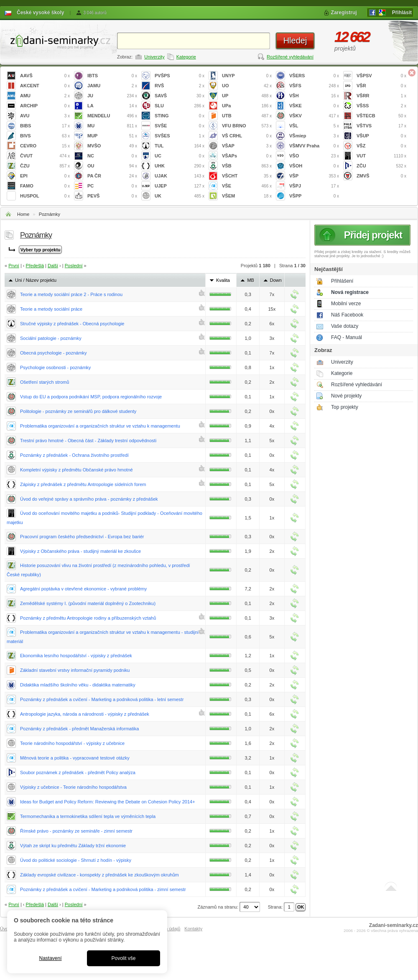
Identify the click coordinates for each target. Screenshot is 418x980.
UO (247, 86)
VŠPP (314, 196)
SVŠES (180, 136)
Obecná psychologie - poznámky (54, 353)
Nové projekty (346, 396)
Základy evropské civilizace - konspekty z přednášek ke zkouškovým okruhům (99, 875)
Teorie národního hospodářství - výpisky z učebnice (72, 743)
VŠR (381, 86)
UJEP (180, 186)
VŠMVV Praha (314, 146)
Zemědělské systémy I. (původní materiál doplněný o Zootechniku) (88, 603)
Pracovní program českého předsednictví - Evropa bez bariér (82, 537)
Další (53, 266)
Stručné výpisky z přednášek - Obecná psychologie (72, 324)
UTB (247, 116)
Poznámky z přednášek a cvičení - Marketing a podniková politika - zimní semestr (103, 889)
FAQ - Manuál (347, 337)
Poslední (74, 266)
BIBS (45, 126)
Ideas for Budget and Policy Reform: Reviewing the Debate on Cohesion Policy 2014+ (108, 802)
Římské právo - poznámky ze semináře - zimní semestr (76, 831)
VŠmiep (314, 136)
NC (112, 156)
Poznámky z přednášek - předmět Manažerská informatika (79, 729)
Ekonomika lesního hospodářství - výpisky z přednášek (76, 656)
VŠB (247, 166)
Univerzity (154, 57)
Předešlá (35, 266)
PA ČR (112, 176)
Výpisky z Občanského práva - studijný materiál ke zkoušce (80, 551)
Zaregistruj (344, 13)
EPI (45, 176)
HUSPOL (45, 196)
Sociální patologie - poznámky (51, 338)
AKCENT (45, 86)
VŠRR (381, 96)
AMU (45, 96)
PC (112, 186)
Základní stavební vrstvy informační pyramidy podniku (75, 670)
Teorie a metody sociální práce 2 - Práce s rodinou (71, 294)
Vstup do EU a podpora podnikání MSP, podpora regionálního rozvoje (91, 397)
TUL (180, 146)
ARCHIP (45, 106)
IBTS (112, 76)
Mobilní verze (346, 304)
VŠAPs (247, 156)
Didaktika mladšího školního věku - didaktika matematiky (78, 685)
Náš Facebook (347, 315)
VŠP (314, 176)
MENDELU (112, 116)
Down (276, 280)
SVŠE (180, 126)
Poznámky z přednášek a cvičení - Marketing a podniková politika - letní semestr (102, 699)
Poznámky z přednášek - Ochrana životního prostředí (74, 455)
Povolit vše (123, 958)
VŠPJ (314, 186)
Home (23, 214)
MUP (112, 136)
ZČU (381, 166)
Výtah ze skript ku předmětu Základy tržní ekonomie (73, 846)
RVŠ (180, 86)
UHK (180, 166)
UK (180, 196)
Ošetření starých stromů (45, 382)
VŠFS (314, 86)
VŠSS (381, 106)
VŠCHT (247, 176)
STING (180, 116)
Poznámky (50, 214)
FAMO (45, 186)
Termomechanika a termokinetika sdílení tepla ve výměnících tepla (88, 816)
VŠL (314, 126)
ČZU (45, 166)
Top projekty (345, 407)
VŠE (247, 186)
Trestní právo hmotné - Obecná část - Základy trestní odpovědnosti (88, 441)
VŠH (314, 96)
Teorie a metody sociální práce (51, 309)
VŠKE (314, 106)
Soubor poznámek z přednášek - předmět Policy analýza (78, 772)
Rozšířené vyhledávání (290, 57)
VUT (381, 156)
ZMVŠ (381, 176)
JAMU (112, 86)
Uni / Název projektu (36, 280)
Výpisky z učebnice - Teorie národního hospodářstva (73, 787)
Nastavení (50, 958)
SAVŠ (180, 96)
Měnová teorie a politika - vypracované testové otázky (75, 758)
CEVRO (45, 146)
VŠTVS (381, 126)
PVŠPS (180, 76)
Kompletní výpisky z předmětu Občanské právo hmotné (76, 470)
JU (112, 96)
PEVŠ (112, 196)
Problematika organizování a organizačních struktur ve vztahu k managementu (100, 426)
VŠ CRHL (247, 136)
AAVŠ (45, 76)
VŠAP (247, 146)
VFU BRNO (247, 126)
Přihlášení (342, 281)
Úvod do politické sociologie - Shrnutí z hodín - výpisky (76, 860)
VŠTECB (381, 116)
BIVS (45, 136)
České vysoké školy (40, 13)
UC (180, 156)
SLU (180, 106)
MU (112, 126)
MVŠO (112, 146)
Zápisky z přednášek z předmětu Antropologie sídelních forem (83, 484)
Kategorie (186, 57)
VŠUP (381, 136)
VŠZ (381, 146)
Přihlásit (402, 13)
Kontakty (193, 929)
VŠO (314, 156)
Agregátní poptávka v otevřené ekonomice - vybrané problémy (83, 589)
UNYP (247, 76)
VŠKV (314, 116)
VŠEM (247, 196)
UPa (247, 106)
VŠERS (314, 76)
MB (251, 280)
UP (247, 96)
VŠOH (314, 166)
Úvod (5, 929)
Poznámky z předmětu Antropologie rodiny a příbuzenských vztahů (88, 618)
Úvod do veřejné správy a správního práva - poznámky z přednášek (89, 499)
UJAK (180, 176)
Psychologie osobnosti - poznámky (55, 367)
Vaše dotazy (345, 326)
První (14, 266)
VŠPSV (381, 76)
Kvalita (223, 280)
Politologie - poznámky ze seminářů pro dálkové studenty (78, 411)
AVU (45, 116)
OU (112, 166)
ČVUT (45, 156)
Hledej (295, 41)
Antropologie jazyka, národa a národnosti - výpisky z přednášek (85, 714)
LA (112, 106)
